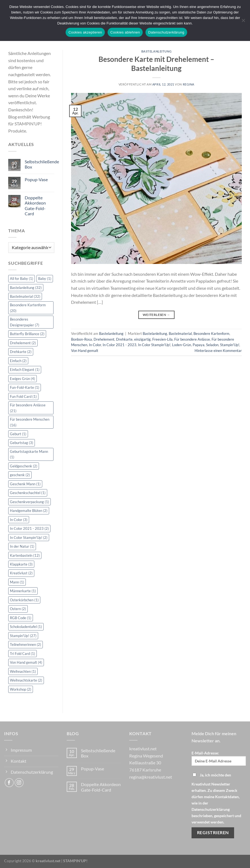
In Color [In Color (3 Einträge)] (19, 520)
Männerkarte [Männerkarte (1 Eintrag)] (23, 591)
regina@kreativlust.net (151, 777)
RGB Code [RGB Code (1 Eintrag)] (21, 618)
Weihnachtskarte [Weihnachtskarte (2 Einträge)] (26, 680)
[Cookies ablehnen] (243, 22)
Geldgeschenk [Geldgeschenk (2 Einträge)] (24, 466)
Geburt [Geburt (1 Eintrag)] (18, 434)
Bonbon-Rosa (82, 339)
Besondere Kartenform (211, 334)
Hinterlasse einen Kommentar (218, 351)
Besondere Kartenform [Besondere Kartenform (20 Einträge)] (28, 308)
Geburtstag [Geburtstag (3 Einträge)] (22, 443)
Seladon (212, 345)
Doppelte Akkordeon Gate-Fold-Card (35, 206)
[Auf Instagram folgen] (19, 783)
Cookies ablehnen (125, 32)
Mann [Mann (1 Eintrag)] (17, 582)
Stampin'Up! (230, 345)
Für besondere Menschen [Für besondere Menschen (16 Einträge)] (30, 422)
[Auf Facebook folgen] (9, 783)
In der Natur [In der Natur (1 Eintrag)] (22, 546)
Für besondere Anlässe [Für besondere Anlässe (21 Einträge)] (28, 408)
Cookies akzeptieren (85, 32)
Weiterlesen (156, 315)
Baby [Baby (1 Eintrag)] (45, 279)
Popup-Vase (36, 179)
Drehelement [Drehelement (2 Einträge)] (23, 343)
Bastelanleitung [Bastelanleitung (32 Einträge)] (26, 288)
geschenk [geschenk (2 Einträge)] (20, 475)
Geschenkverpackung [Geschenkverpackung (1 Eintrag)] (30, 502)
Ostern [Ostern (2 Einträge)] (18, 609)
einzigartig (142, 339)
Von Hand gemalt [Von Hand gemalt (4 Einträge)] (26, 662)
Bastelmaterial (180, 334)
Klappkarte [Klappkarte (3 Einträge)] (21, 564)
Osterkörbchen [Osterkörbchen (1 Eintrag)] (24, 600)
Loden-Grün (182, 345)
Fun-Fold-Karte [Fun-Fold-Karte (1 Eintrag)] (25, 387)
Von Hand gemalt (85, 351)
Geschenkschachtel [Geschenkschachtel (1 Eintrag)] (28, 493)
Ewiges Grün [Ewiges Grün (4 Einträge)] (23, 379)
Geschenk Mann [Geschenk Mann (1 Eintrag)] (25, 484)
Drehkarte (124, 339)
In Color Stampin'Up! (154, 345)
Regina (189, 84)
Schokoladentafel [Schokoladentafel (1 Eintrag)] (26, 627)
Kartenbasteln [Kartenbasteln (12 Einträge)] (25, 555)
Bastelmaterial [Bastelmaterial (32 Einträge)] (25, 296)
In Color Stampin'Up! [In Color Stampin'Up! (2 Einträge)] (29, 538)
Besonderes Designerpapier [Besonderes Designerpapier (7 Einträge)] (25, 322)
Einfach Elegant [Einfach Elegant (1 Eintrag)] (25, 370)
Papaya (199, 345)
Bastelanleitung (156, 51)
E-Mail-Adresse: (219, 758)
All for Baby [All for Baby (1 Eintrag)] (22, 279)
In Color (95, 345)
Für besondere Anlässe (192, 339)
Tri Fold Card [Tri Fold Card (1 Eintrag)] (23, 654)
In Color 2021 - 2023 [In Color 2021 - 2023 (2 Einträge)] (29, 528)
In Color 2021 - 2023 (120, 345)
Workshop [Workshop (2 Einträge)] (21, 689)
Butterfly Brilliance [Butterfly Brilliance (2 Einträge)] (27, 334)
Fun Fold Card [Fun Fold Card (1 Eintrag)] (23, 396)
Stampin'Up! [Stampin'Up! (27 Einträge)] (23, 636)
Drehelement (104, 339)
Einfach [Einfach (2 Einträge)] (18, 361)
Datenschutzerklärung (166, 32)
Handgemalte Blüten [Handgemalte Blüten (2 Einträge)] (29, 511)
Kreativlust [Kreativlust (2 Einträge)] (21, 573)
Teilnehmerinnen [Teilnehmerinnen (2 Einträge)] (26, 644)
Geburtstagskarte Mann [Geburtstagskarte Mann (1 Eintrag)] (29, 454)
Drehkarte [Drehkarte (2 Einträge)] (21, 352)
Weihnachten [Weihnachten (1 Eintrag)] (23, 671)
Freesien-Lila (162, 339)
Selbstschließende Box (42, 164)
